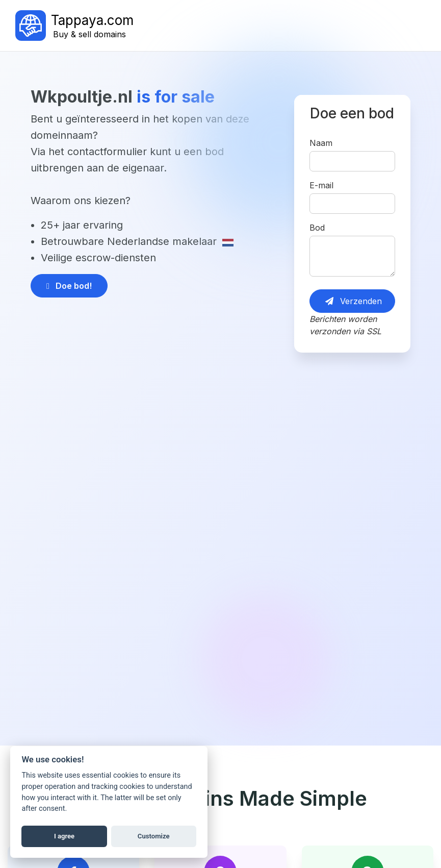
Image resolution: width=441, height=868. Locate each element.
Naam (321, 143)
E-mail (321, 185)
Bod (317, 228)
